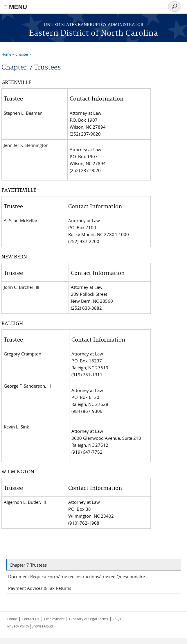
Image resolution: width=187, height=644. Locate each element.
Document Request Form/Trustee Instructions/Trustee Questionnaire (77, 577)
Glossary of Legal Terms (89, 619)
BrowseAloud (42, 626)
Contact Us (31, 619)
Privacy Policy (18, 626)
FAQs (117, 619)
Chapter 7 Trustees (28, 565)
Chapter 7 (23, 54)
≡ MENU (15, 7)
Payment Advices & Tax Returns (40, 588)
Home (6, 54)
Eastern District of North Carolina (93, 33)
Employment (54, 619)
